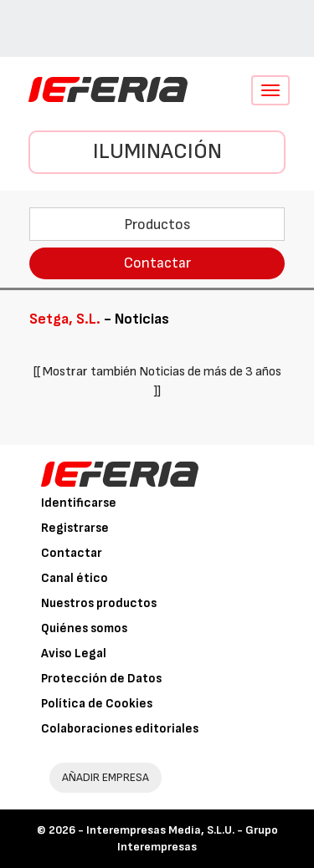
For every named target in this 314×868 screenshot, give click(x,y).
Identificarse (79, 503)
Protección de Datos (101, 679)
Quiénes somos (84, 628)
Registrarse (75, 528)
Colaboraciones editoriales (120, 729)
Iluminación (157, 152)
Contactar (157, 263)
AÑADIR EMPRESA (106, 777)
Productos (157, 225)
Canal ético (75, 578)
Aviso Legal (74, 654)
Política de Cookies (97, 704)
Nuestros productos (99, 603)
